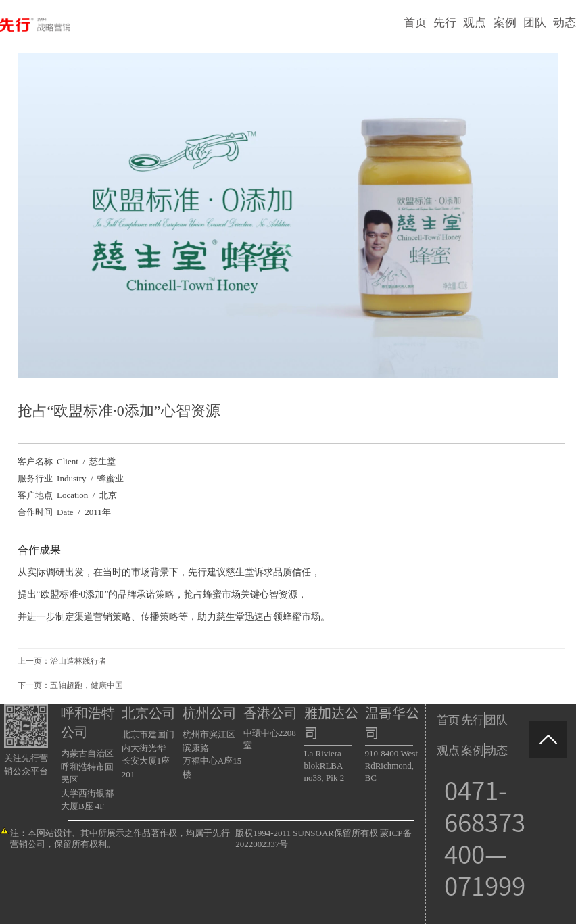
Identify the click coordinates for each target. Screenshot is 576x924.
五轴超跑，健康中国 (87, 685)
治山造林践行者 (78, 661)
